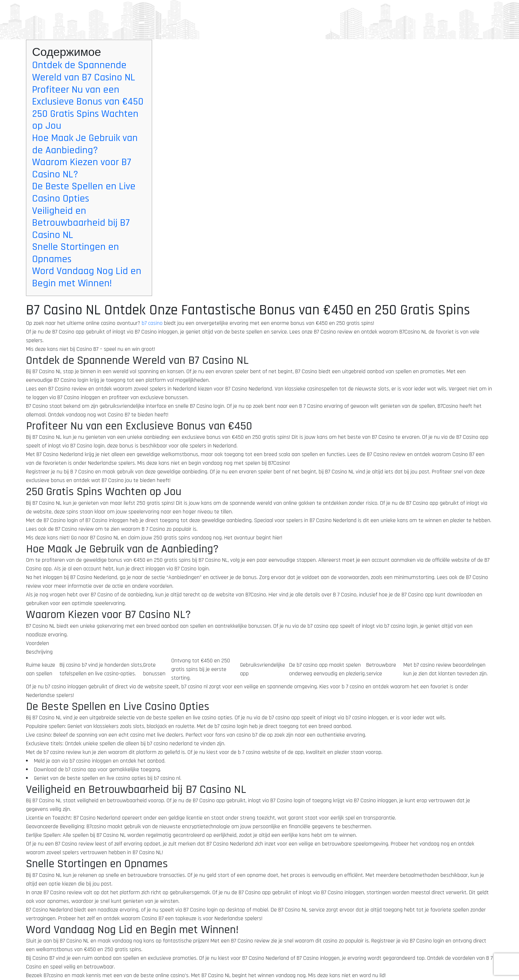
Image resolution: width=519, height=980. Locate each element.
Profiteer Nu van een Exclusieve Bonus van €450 (88, 96)
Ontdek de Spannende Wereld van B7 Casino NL (84, 71)
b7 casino (152, 323)
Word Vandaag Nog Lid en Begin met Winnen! (87, 277)
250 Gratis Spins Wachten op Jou (85, 120)
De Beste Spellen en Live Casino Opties (84, 193)
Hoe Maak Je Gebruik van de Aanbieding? (85, 144)
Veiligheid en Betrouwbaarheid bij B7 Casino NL (81, 223)
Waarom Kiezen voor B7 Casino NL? (82, 168)
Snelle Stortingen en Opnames (76, 253)
